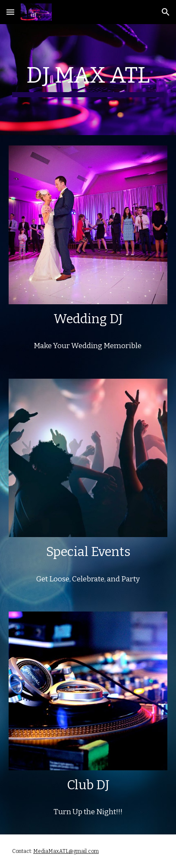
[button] (10, 12)
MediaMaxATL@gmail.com (66, 851)
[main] (88, 80)
